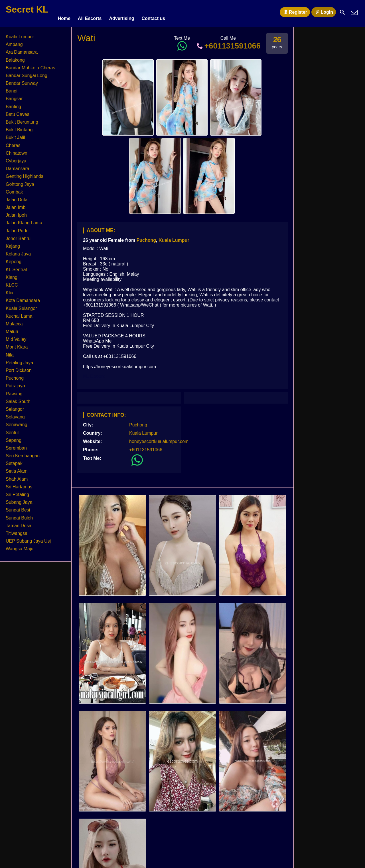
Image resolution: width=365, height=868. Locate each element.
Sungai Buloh (19, 515)
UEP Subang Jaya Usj (28, 538)
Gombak (14, 189)
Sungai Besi (18, 507)
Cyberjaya (16, 158)
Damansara (18, 166)
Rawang (14, 391)
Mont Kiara (17, 345)
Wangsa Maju (20, 546)
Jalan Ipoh (16, 213)
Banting (13, 104)
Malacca (14, 321)
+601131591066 (228, 43)
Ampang (14, 42)
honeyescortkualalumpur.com (159, 439)
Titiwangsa (17, 531)
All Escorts (90, 12)
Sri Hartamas (19, 484)
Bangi (12, 88)
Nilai (10, 352)
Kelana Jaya (18, 251)
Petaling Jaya (19, 360)
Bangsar (14, 96)
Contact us (153, 12)
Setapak (14, 461)
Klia (10, 290)
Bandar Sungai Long (27, 73)
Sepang (14, 438)
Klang (12, 275)
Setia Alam (17, 469)
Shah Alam (17, 477)
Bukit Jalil (15, 135)
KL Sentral (16, 267)
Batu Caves (18, 112)
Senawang (17, 422)
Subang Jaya (19, 500)
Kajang (13, 244)
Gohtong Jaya (20, 182)
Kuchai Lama (19, 314)
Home (64, 12)
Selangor (15, 407)
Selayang (15, 414)
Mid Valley (16, 337)
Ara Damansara (22, 50)
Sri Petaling (17, 492)
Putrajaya (15, 383)
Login (324, 12)
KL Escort (94, 374)
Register (295, 12)
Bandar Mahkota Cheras (30, 65)
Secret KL (27, 9)
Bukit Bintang (19, 127)
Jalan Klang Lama (24, 220)
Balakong (15, 58)
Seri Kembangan (23, 453)
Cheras (13, 143)
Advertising (121, 12)
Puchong (146, 238)
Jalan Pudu (17, 228)
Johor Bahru (18, 236)
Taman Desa (19, 523)
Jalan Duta (17, 197)
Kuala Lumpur (174, 238)
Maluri (12, 329)
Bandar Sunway (22, 81)
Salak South (18, 399)
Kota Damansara (23, 298)
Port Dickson (19, 368)
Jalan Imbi (16, 205)
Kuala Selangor (21, 306)
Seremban (16, 445)
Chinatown (17, 151)
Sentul (12, 430)
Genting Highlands (25, 174)
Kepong (14, 259)
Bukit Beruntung (22, 119)
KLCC (12, 282)
